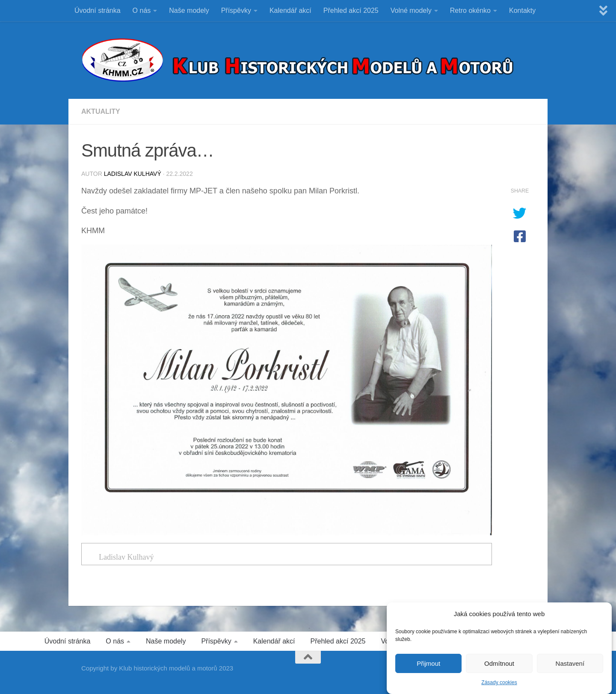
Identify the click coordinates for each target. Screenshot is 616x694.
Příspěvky (236, 10)
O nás (142, 10)
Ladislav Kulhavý (133, 174)
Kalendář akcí (290, 10)
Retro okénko (470, 10)
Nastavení (570, 666)
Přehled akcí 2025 (351, 10)
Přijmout (428, 666)
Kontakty (522, 10)
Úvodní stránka (98, 10)
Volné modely (411, 10)
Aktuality (101, 111)
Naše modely (189, 10)
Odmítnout (499, 666)
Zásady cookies (499, 685)
